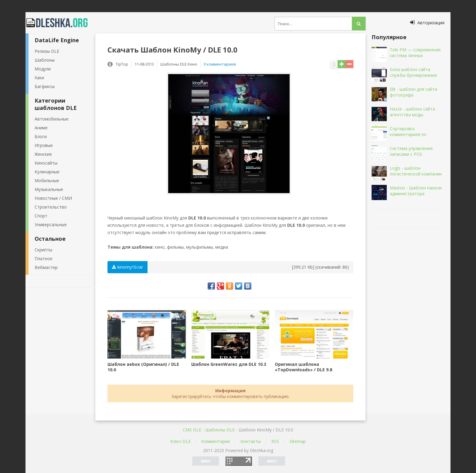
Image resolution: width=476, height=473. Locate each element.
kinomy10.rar (127, 267)
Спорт (41, 216)
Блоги (41, 136)
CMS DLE (192, 430)
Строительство (51, 207)
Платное (44, 259)
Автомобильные (52, 119)
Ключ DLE (180, 441)
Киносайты (46, 163)
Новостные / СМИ (53, 198)
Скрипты (43, 250)
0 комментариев (220, 64)
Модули (43, 69)
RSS (275, 441)
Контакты (251, 441)
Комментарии (216, 441)
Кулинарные (47, 172)
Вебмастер (46, 267)
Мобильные (47, 180)
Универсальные (51, 225)
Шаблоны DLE (220, 430)
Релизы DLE (47, 51)
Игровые (44, 145)
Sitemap (298, 441)
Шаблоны (45, 60)
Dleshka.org (60, 23)
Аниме (41, 128)
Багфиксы (45, 86)
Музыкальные (49, 189)
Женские (43, 154)
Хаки (39, 78)
